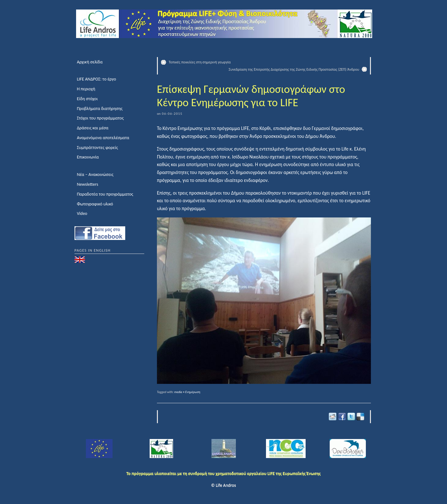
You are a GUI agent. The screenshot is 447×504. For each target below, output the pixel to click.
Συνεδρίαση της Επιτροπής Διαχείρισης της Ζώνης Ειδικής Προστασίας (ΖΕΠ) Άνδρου (294, 69)
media (178, 392)
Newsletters (87, 184)
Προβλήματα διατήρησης (100, 109)
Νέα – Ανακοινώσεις (95, 174)
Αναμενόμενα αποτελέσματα (103, 138)
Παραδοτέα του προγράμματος (105, 194)
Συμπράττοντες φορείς (97, 148)
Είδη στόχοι (87, 99)
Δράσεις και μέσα (93, 128)
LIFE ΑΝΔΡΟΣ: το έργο (96, 79)
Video (82, 213)
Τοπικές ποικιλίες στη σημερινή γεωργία (200, 62)
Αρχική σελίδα (90, 62)
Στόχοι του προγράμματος (100, 118)
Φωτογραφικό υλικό (95, 204)
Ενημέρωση (193, 392)
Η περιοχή (86, 89)
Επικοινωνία (88, 157)
